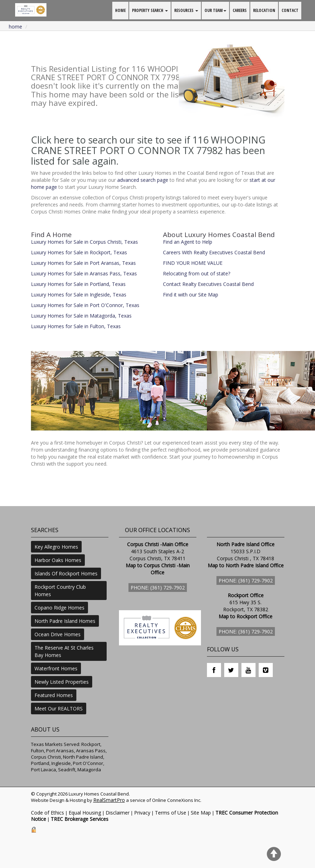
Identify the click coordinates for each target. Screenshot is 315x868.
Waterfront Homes (56, 668)
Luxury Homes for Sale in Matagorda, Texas (81, 316)
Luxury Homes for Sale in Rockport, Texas (79, 252)
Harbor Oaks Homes (58, 560)
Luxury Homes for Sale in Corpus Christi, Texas (84, 242)
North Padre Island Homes (65, 621)
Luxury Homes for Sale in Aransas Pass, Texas (84, 273)
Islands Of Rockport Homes (66, 573)
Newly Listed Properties (62, 682)
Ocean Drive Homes (58, 634)
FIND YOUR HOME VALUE (193, 263)
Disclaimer (118, 813)
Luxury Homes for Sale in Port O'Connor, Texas (85, 305)
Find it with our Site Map (191, 295)
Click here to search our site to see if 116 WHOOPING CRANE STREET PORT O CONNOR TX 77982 (148, 145)
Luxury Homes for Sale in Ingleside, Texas (79, 295)
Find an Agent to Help (188, 242)
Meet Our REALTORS (59, 709)
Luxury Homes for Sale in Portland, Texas (78, 284)
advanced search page (143, 180)
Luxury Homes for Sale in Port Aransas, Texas (83, 263)
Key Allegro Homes (56, 547)
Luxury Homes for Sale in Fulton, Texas (76, 326)
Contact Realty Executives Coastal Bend (208, 284)
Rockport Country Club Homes (60, 591)
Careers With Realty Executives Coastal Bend (214, 252)
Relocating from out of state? (197, 273)
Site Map (201, 813)
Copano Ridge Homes (59, 608)
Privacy (142, 813)
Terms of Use (171, 813)
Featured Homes (54, 695)
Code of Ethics (48, 813)
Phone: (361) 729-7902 (158, 588)
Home (15, 27)
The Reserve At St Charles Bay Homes (64, 651)
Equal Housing (85, 813)
